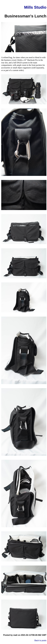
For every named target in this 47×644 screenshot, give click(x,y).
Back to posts (40, 640)
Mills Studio (35, 7)
